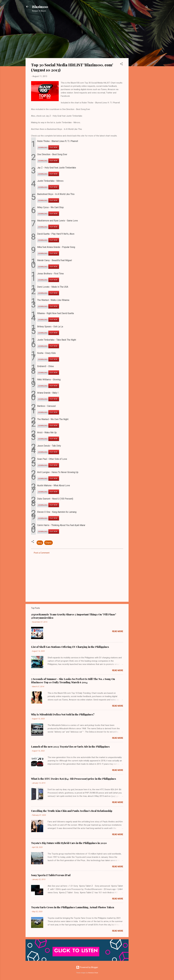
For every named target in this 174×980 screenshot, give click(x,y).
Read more (118, 631)
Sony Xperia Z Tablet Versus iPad (51, 875)
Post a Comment (42, 553)
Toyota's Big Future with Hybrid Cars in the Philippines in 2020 (69, 843)
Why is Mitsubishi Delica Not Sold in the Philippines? (63, 714)
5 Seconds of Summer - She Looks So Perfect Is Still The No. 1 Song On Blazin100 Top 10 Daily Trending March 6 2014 (73, 681)
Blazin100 (40, 7)
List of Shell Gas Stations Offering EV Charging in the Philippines (70, 647)
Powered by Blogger (87, 967)
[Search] (147, 8)
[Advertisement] (140, 59)
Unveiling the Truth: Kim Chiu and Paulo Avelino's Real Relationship (72, 811)
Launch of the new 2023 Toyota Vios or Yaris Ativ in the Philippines (70, 747)
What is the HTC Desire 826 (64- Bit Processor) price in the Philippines (74, 779)
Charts (48, 543)
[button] (121, 64)
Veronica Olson (93, 973)
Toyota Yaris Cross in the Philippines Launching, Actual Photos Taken (73, 907)
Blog (40, 543)
